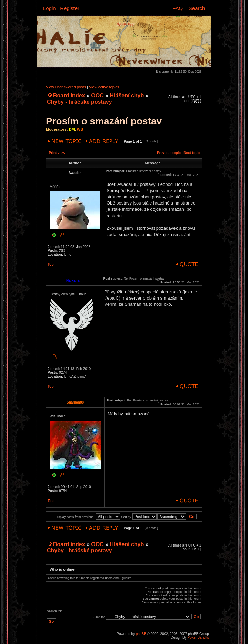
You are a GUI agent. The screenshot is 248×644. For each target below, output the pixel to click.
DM (72, 129)
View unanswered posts (66, 87)
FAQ (178, 8)
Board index (69, 96)
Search (197, 8)
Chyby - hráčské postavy (80, 102)
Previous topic (169, 153)
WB (80, 129)
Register (70, 8)
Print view (57, 153)
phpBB (141, 634)
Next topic (192, 153)
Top (51, 264)
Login (49, 8)
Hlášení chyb (127, 96)
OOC (97, 96)
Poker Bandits (198, 638)
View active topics (104, 87)
